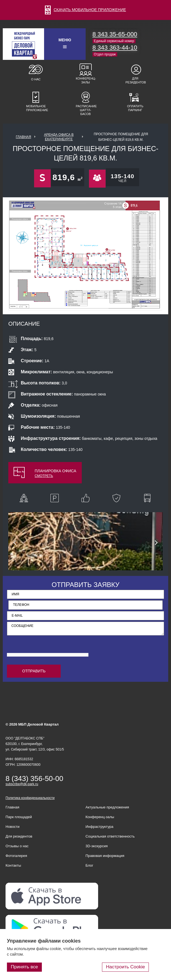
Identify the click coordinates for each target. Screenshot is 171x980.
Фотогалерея (16, 856)
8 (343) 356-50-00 (34, 779)
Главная (23, 137)
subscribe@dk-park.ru (22, 784)
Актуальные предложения (107, 807)
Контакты (13, 865)
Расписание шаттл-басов (86, 110)
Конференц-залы (86, 80)
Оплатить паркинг (135, 108)
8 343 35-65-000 (115, 34)
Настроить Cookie (125, 967)
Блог (90, 865)
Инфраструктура (99, 827)
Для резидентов (135, 80)
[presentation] (49, 649)
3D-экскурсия (97, 846)
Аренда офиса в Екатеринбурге (59, 137)
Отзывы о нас (17, 846)
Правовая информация (105, 856)
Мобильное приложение (36, 108)
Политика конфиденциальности (30, 798)
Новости (12, 827)
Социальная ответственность (110, 836)
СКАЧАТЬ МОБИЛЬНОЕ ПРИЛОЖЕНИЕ (85, 10)
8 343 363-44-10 (115, 48)
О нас (36, 79)
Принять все (24, 967)
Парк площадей (19, 817)
